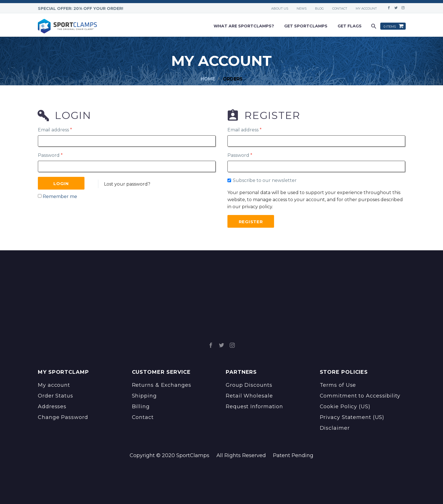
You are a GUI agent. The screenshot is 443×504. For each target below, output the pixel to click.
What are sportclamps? (244, 26)
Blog (319, 8)
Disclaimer (335, 428)
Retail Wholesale (249, 396)
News (302, 8)
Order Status (56, 396)
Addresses (52, 407)
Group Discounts (249, 385)
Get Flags (350, 26)
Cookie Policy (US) (345, 407)
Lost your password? (127, 184)
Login (61, 183)
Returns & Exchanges (162, 385)
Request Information (254, 407)
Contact (340, 8)
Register (251, 222)
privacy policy (257, 207)
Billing (141, 407)
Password (50, 155)
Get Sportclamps (306, 26)
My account (366, 8)
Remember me (60, 196)
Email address (55, 130)
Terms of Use (338, 385)
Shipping (144, 396)
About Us (280, 8)
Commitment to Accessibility (360, 396)
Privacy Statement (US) (352, 417)
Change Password (63, 417)
